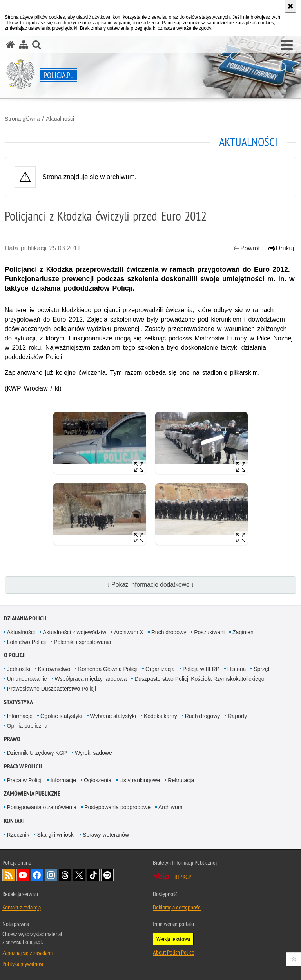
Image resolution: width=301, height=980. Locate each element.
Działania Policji (25, 618)
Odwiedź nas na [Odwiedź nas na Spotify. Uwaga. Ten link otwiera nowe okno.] (107, 875)
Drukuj (281, 248)
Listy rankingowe (140, 780)
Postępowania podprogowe (117, 807)
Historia (237, 669)
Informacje (20, 716)
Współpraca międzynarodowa (91, 679)
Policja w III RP (201, 669)
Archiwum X (129, 632)
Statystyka (18, 702)
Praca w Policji (23, 766)
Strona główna (22, 119)
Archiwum (170, 807)
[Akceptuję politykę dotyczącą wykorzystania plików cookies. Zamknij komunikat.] (290, 6)
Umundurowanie (27, 679)
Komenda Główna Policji (108, 669)
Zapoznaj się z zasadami (27, 953)
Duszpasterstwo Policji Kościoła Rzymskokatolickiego (199, 679)
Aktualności (60, 119)
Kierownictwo (54, 669)
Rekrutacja (181, 780)
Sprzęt (261, 669)
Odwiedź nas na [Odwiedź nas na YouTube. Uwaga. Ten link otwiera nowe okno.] (23, 875)
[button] (287, 45)
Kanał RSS (9, 875)
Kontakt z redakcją (22, 907)
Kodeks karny (160, 716)
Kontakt (15, 821)
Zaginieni (244, 632)
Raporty (237, 716)
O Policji (15, 655)
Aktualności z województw (74, 632)
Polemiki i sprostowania (82, 642)
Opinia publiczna (27, 726)
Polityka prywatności (24, 964)
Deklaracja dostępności (177, 907)
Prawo (12, 739)
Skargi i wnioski (56, 835)
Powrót (247, 248)
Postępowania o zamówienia (42, 807)
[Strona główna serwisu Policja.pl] (11, 44)
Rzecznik (18, 835)
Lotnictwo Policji (27, 642)
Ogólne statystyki (61, 716)
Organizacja (160, 669)
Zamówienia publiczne (32, 793)
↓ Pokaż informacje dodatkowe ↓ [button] (150, 585)
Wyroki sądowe (93, 753)
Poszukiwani (209, 632)
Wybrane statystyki (113, 716)
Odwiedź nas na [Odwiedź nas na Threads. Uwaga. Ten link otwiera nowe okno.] (65, 875)
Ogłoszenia (98, 780)
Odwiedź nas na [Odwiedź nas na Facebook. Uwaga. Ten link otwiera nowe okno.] (37, 875)
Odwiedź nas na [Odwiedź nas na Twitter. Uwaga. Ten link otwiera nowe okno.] (79, 875)
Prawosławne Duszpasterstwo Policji (52, 689)
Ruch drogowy (169, 632)
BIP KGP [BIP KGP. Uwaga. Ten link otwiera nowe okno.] (183, 877)
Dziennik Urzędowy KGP (37, 753)
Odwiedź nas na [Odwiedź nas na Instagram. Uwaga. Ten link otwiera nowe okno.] (51, 875)
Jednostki (19, 669)
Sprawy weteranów (106, 835)
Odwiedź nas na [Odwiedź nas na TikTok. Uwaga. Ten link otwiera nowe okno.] (93, 875)
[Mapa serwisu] (24, 44)
